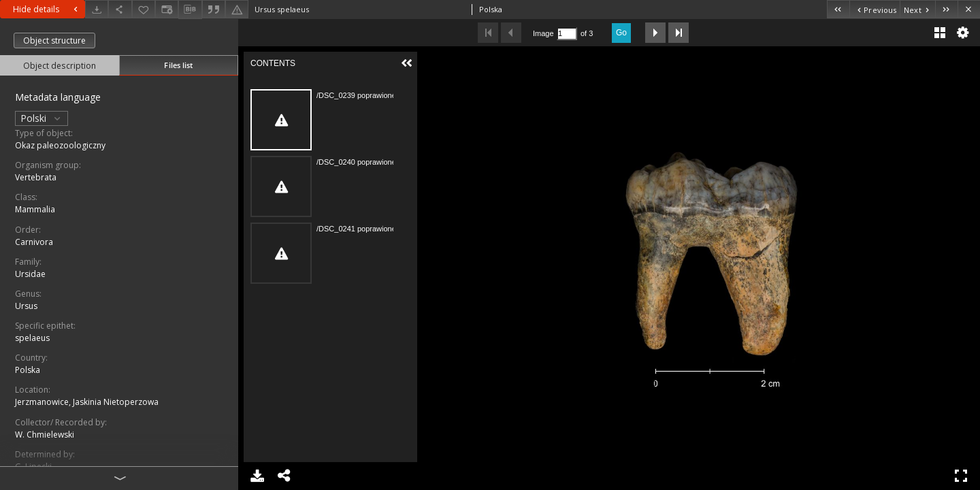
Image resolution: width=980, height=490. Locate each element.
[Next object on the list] (917, 9)
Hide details (47, 9)
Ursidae (30, 274)
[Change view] (167, 9)
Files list (178, 65)
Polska (28, 370)
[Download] (97, 9)
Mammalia (35, 209)
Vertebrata (36, 177)
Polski (42, 118)
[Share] (120, 9)
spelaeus (32, 338)
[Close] (969, 9)
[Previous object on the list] (875, 9)
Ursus (26, 306)
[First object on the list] (838, 9)
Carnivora (34, 242)
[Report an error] (237, 9)
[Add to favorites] (144, 9)
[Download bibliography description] (190, 10)
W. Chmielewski (45, 435)
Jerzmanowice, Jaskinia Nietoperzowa (87, 402)
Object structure (54, 40)
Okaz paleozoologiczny (60, 145)
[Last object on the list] (946, 9)
